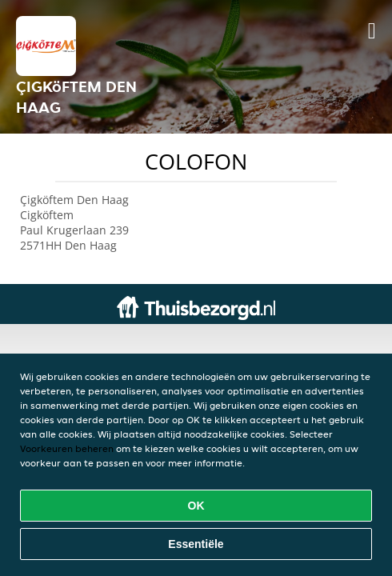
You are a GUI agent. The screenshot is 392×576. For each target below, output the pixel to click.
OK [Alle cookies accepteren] (196, 506)
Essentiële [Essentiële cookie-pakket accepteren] (196, 544)
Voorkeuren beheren (67, 448)
